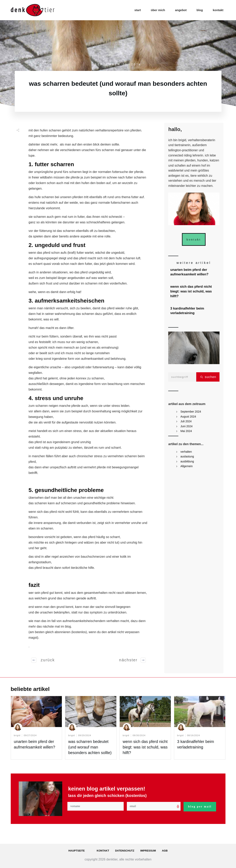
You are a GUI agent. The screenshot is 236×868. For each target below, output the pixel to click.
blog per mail (200, 807)
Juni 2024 (187, 426)
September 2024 (191, 412)
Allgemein (187, 466)
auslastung (187, 456)
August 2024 (188, 417)
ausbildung (187, 461)
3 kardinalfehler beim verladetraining (194, 311)
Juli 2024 (186, 421)
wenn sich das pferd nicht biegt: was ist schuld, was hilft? (194, 291)
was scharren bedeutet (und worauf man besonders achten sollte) (90, 747)
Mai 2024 (186, 431)
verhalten (186, 452)
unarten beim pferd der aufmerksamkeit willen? (194, 272)
